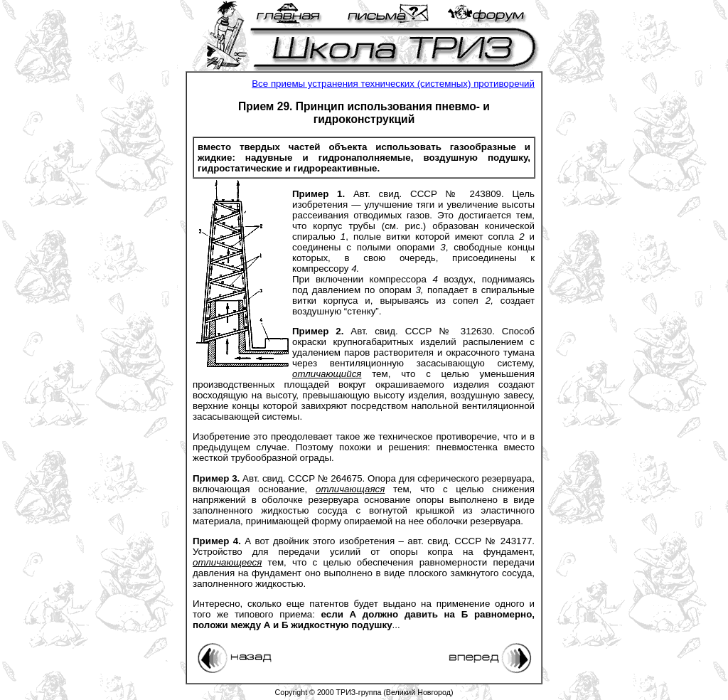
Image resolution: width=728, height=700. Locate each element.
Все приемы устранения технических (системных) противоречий (393, 84)
